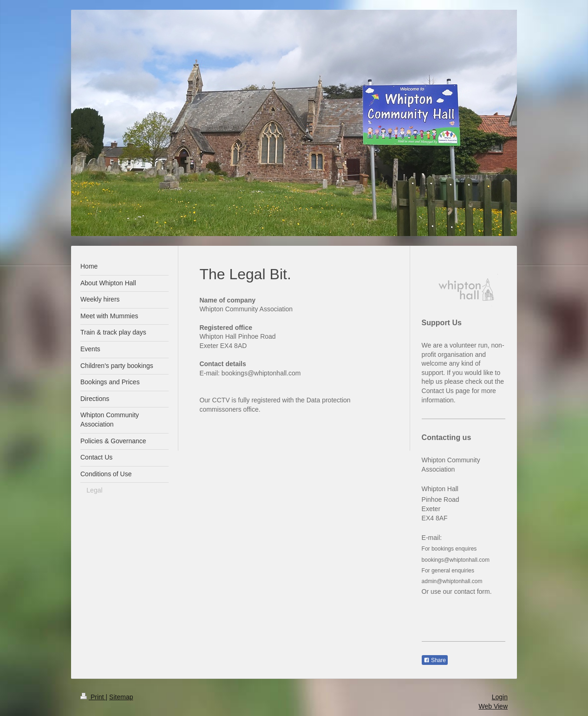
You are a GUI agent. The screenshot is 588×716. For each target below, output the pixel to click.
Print (93, 697)
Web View (493, 706)
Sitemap (121, 697)
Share (435, 660)
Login (500, 697)
